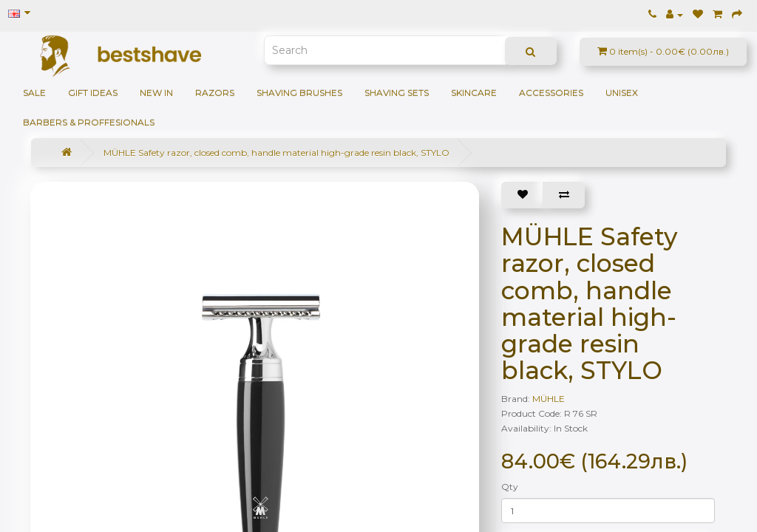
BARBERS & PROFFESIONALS (89, 122)
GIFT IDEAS (93, 93)
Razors (215, 93)
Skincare (474, 93)
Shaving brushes (299, 93)
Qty (510, 487)
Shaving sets (397, 93)
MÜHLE (549, 399)
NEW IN (156, 93)
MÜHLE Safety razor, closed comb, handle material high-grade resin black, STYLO (276, 153)
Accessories (551, 93)
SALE (34, 93)
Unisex (622, 93)
